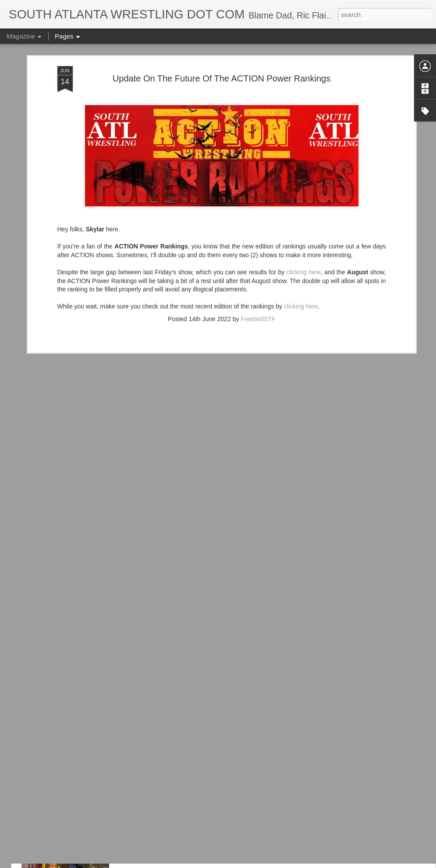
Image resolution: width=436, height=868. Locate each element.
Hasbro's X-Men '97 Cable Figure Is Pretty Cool (209, 817)
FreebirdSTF (258, 257)
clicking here (304, 210)
